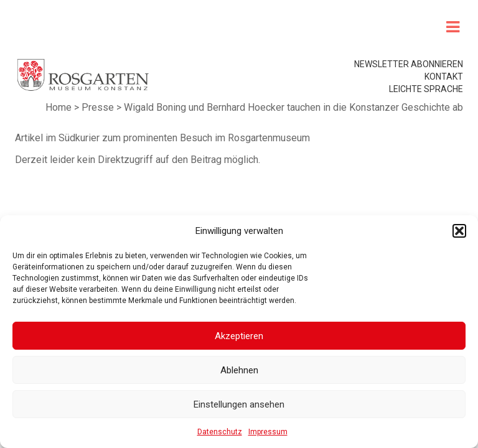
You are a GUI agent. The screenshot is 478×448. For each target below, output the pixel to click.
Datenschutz (220, 432)
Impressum (268, 432)
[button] (459, 231)
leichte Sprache (426, 89)
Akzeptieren (239, 336)
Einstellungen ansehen (239, 404)
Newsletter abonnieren (409, 64)
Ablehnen (239, 370)
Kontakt (444, 77)
